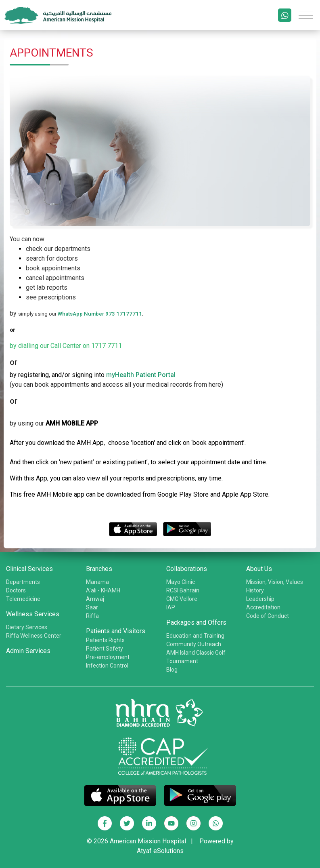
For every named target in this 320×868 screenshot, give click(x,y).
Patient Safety (105, 649)
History (255, 590)
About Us (259, 569)
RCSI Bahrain (183, 590)
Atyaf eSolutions (160, 851)
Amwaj (95, 599)
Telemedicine (23, 599)
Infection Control (107, 666)
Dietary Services (27, 627)
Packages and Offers (196, 623)
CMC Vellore (182, 599)
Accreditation (263, 607)
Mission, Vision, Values (275, 582)
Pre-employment (108, 657)
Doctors (16, 590)
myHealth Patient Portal (141, 375)
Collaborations (187, 569)
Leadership (260, 599)
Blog (172, 670)
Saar (92, 607)
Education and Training (195, 636)
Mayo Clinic (181, 582)
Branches (99, 569)
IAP (171, 607)
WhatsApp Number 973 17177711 (100, 314)
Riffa (92, 616)
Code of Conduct (268, 616)
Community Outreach (194, 644)
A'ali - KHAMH (103, 590)
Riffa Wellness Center (34, 636)
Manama (97, 582)
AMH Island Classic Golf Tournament (196, 657)
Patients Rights (105, 640)
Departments (23, 582)
